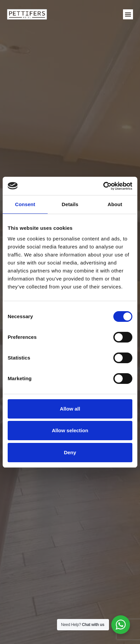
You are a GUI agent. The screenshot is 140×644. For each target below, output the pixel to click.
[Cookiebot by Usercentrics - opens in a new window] (103, 186)
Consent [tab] (25, 204)
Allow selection (70, 430)
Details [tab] (70, 204)
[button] (128, 14)
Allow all (70, 409)
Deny (70, 452)
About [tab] (115, 204)
